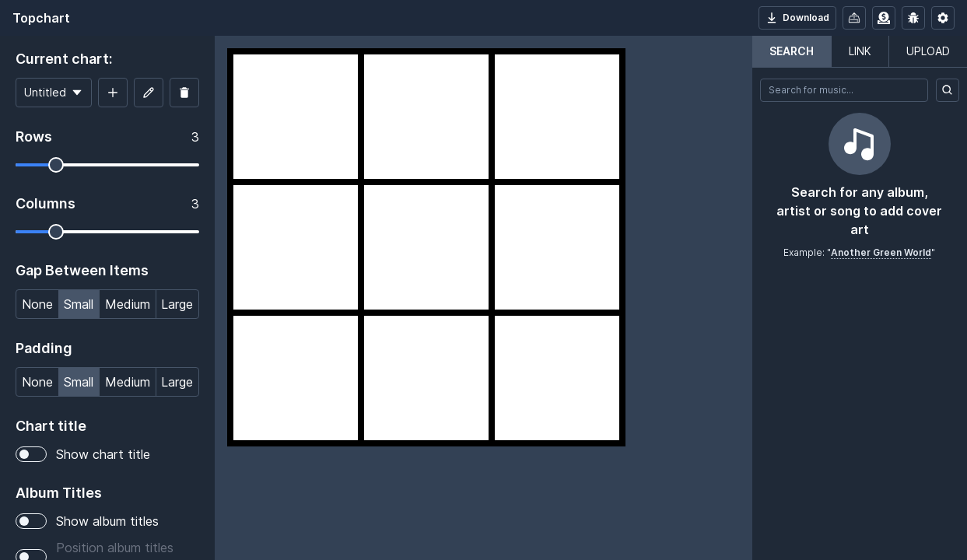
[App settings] (943, 18)
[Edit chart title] (149, 93)
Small (78, 303)
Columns (46, 203)
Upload (928, 51)
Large (177, 303)
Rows (34, 136)
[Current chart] (54, 93)
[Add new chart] (113, 93)
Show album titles (87, 521)
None (37, 303)
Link (860, 51)
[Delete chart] (184, 93)
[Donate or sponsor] (884, 18)
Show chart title (83, 454)
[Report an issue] (913, 18)
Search (792, 51)
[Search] (948, 90)
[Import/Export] (854, 18)
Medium (127, 303)
